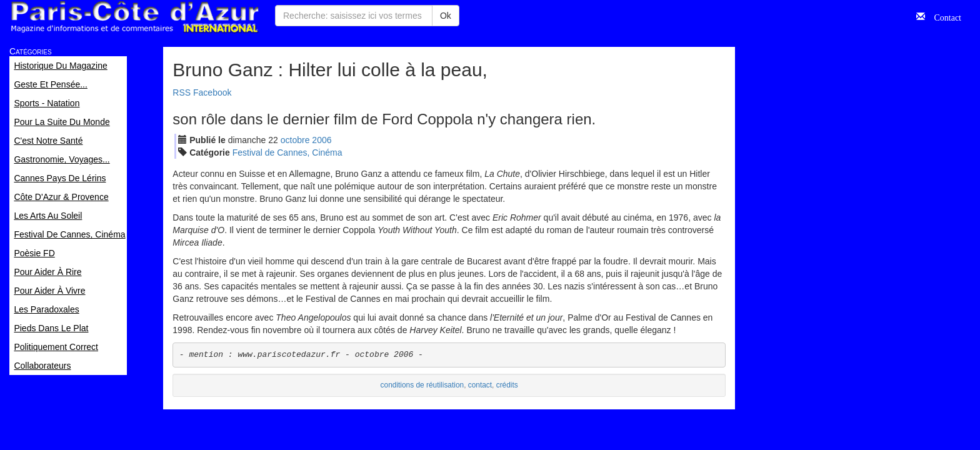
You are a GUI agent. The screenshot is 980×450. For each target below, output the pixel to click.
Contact (943, 16)
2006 (322, 140)
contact (480, 385)
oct (295, 140)
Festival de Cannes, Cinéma (287, 152)
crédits (507, 385)
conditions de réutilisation (422, 385)
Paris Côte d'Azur (134, 17)
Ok (446, 16)
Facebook (212, 92)
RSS (182, 92)
